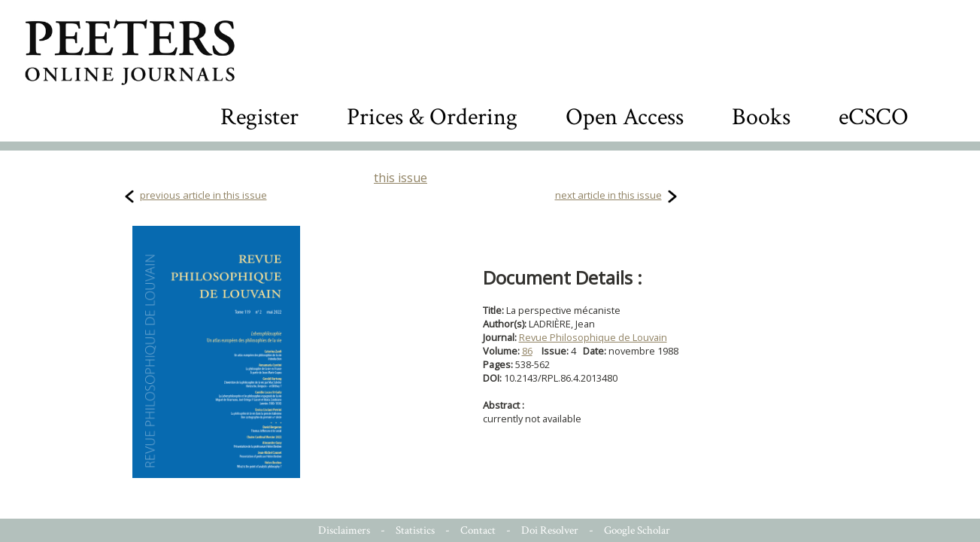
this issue (400, 178)
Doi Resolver (550, 530)
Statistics (415, 530)
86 (527, 351)
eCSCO (874, 117)
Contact (478, 530)
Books (761, 117)
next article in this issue (608, 195)
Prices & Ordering (432, 117)
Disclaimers (344, 530)
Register (259, 117)
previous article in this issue (203, 195)
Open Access (625, 117)
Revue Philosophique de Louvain (593, 337)
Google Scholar (637, 530)
